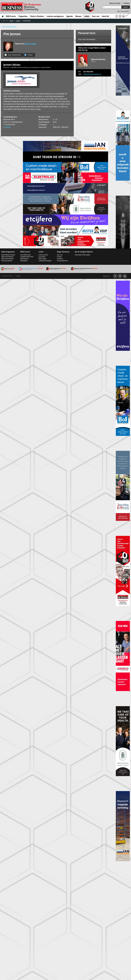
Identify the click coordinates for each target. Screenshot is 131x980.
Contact (59, 257)
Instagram (120, 276)
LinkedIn (29, 55)
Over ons (96, 16)
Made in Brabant (37, 16)
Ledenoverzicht (43, 255)
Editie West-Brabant (7, 259)
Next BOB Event (25, 255)
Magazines (23, 16)
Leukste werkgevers (55, 16)
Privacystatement (62, 261)
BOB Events (11, 16)
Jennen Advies (31, 44)
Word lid (105, 16)
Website (8, 127)
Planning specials (7, 261)
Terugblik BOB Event (27, 257)
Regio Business (21, 7)
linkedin (125, 276)
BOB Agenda (24, 259)
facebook (115, 276)
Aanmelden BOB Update (82, 255)
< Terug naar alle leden (9, 26)
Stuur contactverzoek (13, 55)
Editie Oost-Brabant (7, 257)
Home (3, 16)
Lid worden (42, 257)
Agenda (70, 16)
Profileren (127, 3)
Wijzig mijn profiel (115, 3)
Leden (87, 16)
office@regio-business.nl (92, 74)
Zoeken (126, 7)
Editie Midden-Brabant (8, 255)
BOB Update (42, 259)
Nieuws (78, 16)
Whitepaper (24, 261)
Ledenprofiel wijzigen (45, 261)
